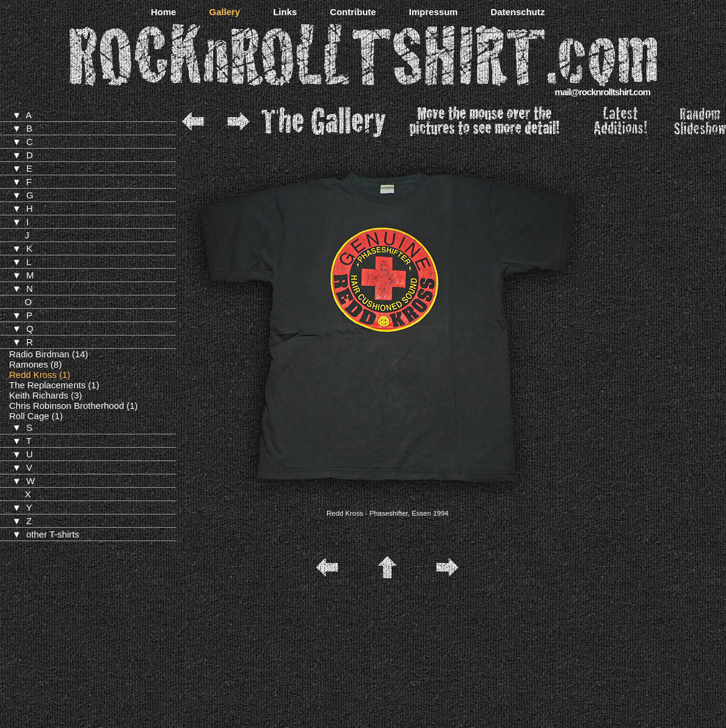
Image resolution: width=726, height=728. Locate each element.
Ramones (29, 364)
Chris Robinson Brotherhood (66, 406)
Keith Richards (39, 395)
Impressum (433, 12)
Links (285, 12)
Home (163, 12)
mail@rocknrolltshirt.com (602, 92)
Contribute (353, 12)
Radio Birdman (39, 354)
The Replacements (47, 385)
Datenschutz (517, 12)
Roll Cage (29, 416)
